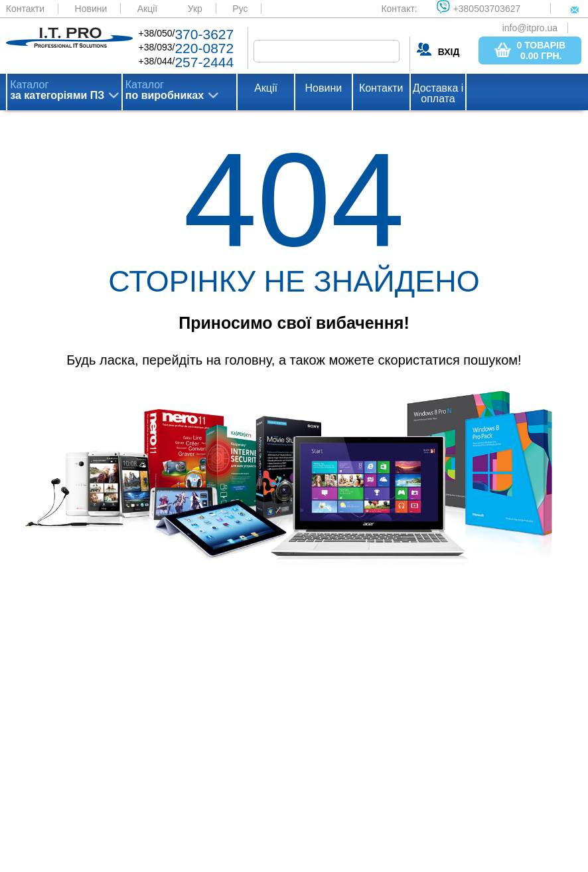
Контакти (25, 9)
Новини (91, 9)
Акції (147, 9)
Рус (240, 9)
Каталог (57, 90)
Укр (195, 9)
